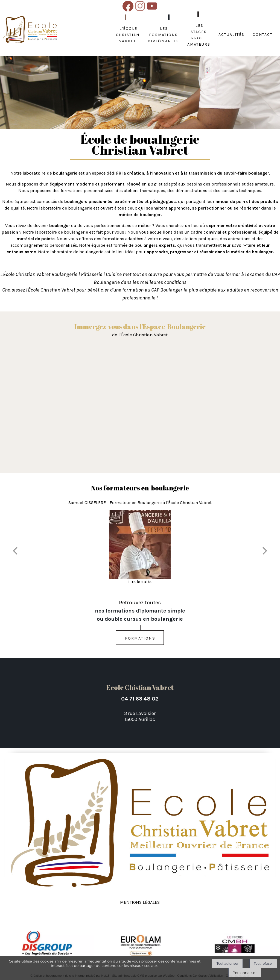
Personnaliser (245, 973)
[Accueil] (30, 30)
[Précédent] (15, 551)
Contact (263, 34)
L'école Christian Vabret (128, 34)
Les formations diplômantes (163, 34)
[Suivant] (265, 551)
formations (140, 638)
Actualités (231, 34)
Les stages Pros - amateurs (199, 34)
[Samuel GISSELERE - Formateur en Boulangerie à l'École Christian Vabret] (140, 545)
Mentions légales (140, 902)
